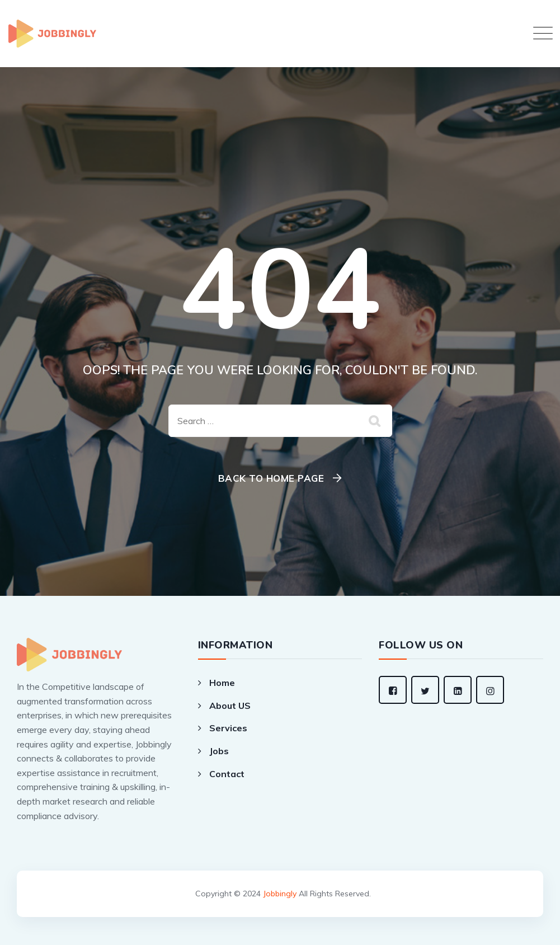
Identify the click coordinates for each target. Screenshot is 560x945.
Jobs (219, 751)
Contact (227, 774)
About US (230, 706)
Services (228, 728)
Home (222, 683)
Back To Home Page (271, 478)
